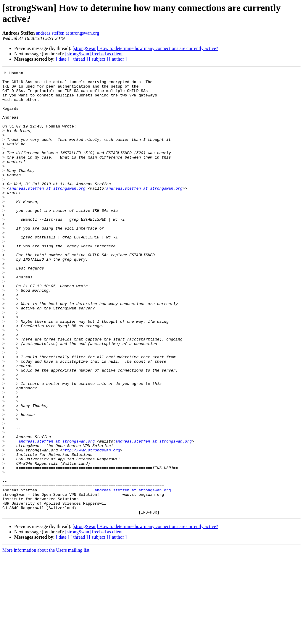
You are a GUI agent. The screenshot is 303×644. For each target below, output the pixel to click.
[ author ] (118, 59)
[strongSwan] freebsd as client (94, 54)
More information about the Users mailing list (46, 639)
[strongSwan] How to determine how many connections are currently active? (145, 48)
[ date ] (63, 59)
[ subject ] (99, 59)
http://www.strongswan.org (91, 526)
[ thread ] (79, 59)
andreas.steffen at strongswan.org (67, 33)
